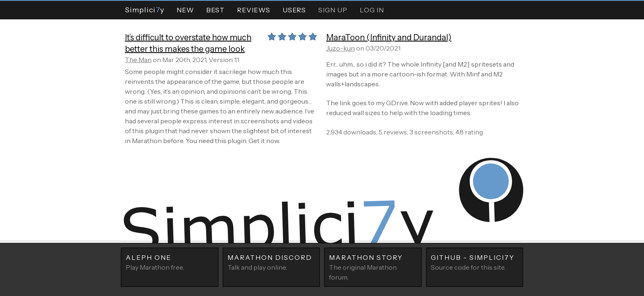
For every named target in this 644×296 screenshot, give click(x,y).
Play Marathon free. (170, 262)
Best (215, 10)
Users (294, 10)
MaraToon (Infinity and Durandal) (389, 37)
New (185, 10)
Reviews (254, 10)
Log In (372, 10)
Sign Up (333, 10)
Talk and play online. (271, 262)
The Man (138, 60)
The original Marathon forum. (373, 267)
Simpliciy (145, 10)
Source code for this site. (475, 262)
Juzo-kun (340, 48)
